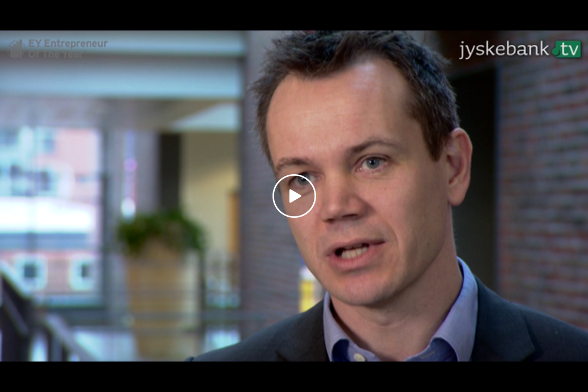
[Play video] (294, 196)
